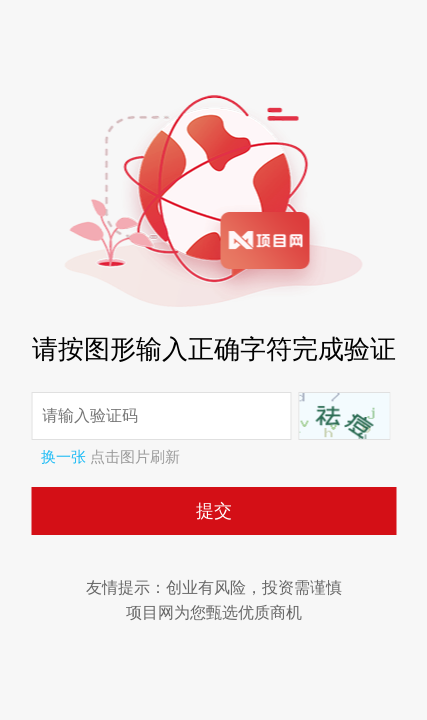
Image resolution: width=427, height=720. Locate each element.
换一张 (63, 457)
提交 (214, 511)
